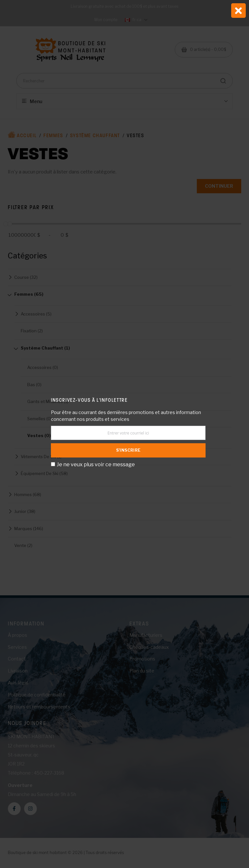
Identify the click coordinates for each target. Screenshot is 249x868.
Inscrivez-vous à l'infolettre (89, 400)
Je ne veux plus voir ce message (96, 464)
